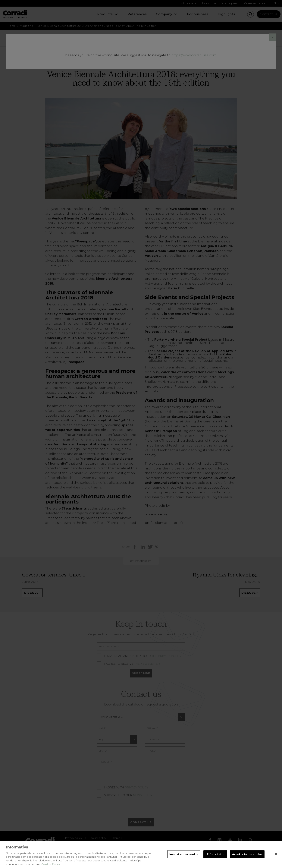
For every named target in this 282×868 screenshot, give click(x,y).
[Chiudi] (276, 857)
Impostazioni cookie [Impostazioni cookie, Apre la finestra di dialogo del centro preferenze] (184, 857)
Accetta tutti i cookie (247, 857)
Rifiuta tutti (215, 857)
